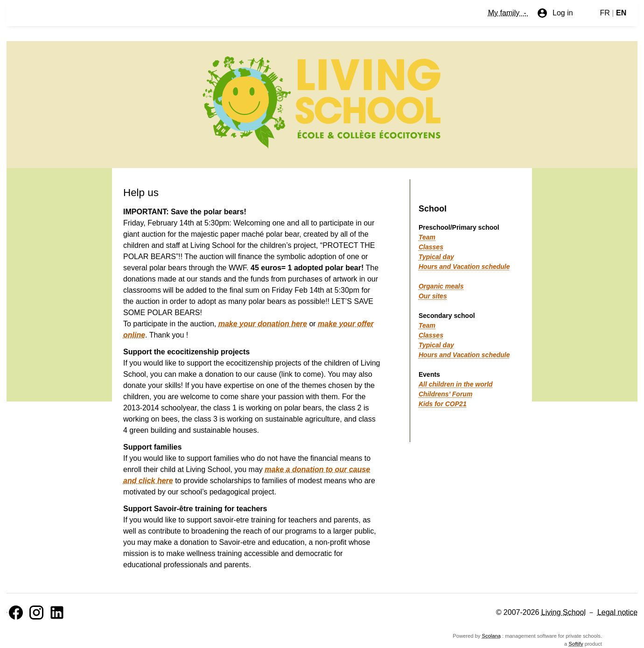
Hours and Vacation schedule (464, 267)
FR (605, 13)
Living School (563, 612)
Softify (576, 644)
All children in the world (456, 384)
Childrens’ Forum (445, 394)
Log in (555, 13)
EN (621, 13)
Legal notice (617, 612)
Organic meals (441, 286)
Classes (431, 247)
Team (427, 237)
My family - (508, 13)
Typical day (436, 257)
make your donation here (263, 324)
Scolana (491, 636)
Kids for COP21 (443, 404)
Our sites (433, 296)
